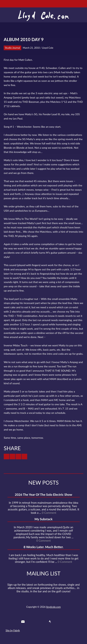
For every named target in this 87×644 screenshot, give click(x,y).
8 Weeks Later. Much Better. (43, 547)
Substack (64, 622)
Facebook (37, 622)
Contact (23, 622)
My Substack (43, 519)
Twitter (30, 622)
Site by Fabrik (13, 630)
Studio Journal (13, 48)
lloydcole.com (53, 607)
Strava (50, 622)
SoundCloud (43, 622)
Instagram (57, 622)
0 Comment (49, 513)
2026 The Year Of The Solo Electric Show (44, 495)
